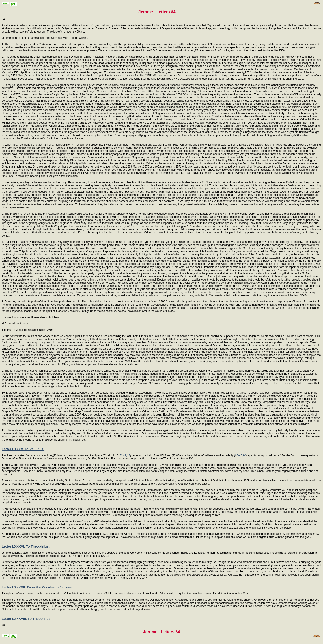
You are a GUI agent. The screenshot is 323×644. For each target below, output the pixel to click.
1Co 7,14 (240, 455)
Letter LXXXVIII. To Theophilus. (27, 619)
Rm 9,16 (125, 455)
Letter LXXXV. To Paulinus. (23, 449)
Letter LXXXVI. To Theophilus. (26, 546)
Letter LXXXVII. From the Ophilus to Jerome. (37, 587)
